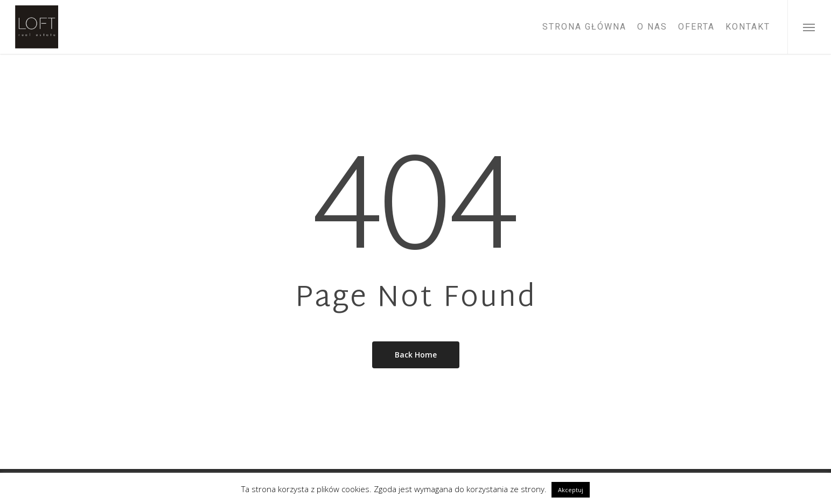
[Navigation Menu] (809, 27)
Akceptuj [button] (571, 490)
